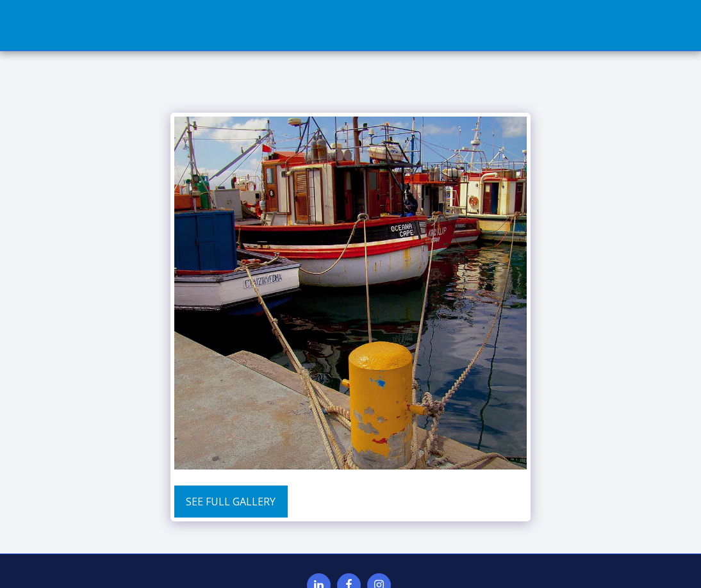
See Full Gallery (231, 502)
